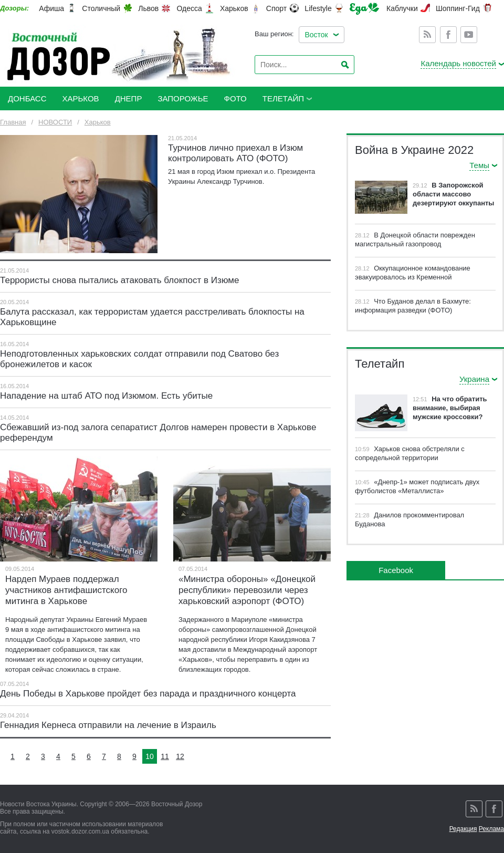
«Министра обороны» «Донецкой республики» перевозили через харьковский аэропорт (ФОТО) (247, 590)
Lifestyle (318, 8)
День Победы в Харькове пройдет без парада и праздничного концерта (148, 694)
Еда (364, 9)
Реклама (491, 829)
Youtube (469, 35)
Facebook (448, 35)
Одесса (189, 8)
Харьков (234, 8)
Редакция (463, 829)
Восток (316, 35)
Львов (148, 8)
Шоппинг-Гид (458, 8)
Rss (427, 35)
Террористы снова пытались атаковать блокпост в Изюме (119, 280)
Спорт (276, 8)
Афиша (51, 8)
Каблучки (402, 8)
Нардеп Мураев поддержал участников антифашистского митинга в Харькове (66, 590)
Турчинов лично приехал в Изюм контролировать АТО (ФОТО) (235, 153)
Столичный (101, 8)
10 (150, 756)
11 (165, 756)
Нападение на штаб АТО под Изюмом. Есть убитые (106, 396)
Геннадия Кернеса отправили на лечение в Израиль (108, 725)
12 (180, 756)
